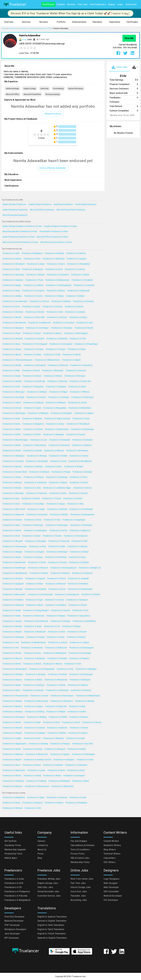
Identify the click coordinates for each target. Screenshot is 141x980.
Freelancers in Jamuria (58, 643)
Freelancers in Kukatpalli (60, 440)
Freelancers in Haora (11, 344)
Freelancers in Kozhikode (34, 381)
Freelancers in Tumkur (79, 456)
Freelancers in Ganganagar (74, 520)
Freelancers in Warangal (75, 376)
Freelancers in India (78, 798)
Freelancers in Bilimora (79, 392)
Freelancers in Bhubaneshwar (47, 360)
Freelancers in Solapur (12, 349)
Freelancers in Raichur (12, 531)
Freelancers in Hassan (92, 722)
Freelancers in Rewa (38, 547)
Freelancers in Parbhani (34, 477)
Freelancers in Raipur (78, 317)
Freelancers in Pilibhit (58, 717)
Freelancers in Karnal (58, 531)
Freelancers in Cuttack (32, 376)
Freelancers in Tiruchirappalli (35, 344)
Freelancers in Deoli (85, 760)
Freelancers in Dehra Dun (80, 381)
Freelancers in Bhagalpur (53, 435)
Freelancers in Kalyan (32, 333)
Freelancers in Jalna (32, 488)
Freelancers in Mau (75, 504)
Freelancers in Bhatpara (56, 403)
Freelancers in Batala (33, 680)
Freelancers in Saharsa (12, 680)
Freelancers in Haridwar (13, 579)
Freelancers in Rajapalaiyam (14, 744)
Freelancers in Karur (33, 520)
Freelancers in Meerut (52, 333)
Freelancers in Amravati (76, 371)
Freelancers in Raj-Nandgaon (15, 669)
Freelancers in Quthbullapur (35, 531)
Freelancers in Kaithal (12, 685)
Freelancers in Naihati (30, 499)
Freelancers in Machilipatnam (15, 573)
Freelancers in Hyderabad (53, 259)
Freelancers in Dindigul (82, 472)
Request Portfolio (53, 114)
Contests (61, 4)
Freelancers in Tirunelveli (63, 323)
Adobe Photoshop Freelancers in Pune (18, 237)
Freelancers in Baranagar (13, 493)
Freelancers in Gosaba (52, 536)
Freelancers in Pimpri (11, 333)
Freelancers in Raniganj (37, 717)
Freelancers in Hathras (78, 733)
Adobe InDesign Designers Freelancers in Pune (22, 226)
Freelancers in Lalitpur (12, 738)
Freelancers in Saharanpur (82, 397)
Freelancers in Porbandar (33, 690)
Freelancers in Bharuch (12, 658)
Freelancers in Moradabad (35, 365)
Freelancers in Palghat (56, 712)
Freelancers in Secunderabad (15, 301)
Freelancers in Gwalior (35, 312)
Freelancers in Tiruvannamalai (15, 696)
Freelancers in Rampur (74, 467)
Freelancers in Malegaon (38, 413)
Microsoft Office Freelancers (42, 210)
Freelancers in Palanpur (60, 744)
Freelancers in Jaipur (36, 264)
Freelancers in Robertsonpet (36, 701)
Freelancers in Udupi (33, 626)
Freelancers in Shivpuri (12, 632)
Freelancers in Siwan (11, 765)
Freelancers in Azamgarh (74, 776)
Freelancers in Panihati (33, 429)
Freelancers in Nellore (12, 429)
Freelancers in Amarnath (59, 541)
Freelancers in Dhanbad (12, 339)
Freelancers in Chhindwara (61, 701)
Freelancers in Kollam (12, 435)
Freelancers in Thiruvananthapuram (17, 360)
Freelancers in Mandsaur (53, 738)
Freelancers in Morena (53, 664)
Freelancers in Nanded (12, 381)
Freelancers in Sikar (77, 557)
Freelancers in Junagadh (78, 579)
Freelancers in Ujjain (32, 408)
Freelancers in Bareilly (12, 365)
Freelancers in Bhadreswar (37, 754)
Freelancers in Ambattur (82, 440)
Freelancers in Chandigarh (13, 264)
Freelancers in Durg (11, 499)
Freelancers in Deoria (71, 722)
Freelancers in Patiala (12, 451)
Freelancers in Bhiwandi (58, 365)
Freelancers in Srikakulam (76, 765)
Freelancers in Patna (11, 291)
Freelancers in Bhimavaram (56, 680)
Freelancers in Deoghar (34, 552)
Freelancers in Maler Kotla (62, 786)
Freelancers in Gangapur (64, 760)
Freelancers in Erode (11, 387)
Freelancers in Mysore (12, 355)
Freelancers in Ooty (52, 520)
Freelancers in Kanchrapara (62, 696)
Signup (111, 4)
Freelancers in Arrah (11, 536)
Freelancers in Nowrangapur (76, 333)
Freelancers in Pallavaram (56, 648)
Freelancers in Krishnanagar (81, 674)
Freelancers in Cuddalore (56, 605)
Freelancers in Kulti (58, 461)
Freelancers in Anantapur (37, 515)
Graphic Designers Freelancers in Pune (60, 226)
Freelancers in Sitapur (71, 626)
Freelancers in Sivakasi (12, 520)
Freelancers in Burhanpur (57, 552)
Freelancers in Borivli (31, 371)
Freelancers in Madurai (61, 301)
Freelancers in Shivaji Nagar (86, 344)
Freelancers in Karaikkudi (36, 589)
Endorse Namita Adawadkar (53, 168)
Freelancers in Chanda (32, 451)
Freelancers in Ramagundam (82, 515)
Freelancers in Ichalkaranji (35, 483)
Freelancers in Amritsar (52, 307)
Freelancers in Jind (11, 643)
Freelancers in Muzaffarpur (35, 445)
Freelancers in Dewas (82, 488)
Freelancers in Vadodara (13, 280)
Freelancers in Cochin (33, 296)
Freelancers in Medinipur (35, 658)
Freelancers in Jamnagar (58, 397)
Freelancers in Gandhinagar (14, 568)
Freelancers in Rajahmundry (57, 429)
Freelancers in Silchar (12, 664)
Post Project (48, 4)
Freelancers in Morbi (56, 770)
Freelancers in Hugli (34, 600)
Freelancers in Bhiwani (60, 573)
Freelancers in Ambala (57, 674)
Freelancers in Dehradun (13, 312)
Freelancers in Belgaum (32, 419)
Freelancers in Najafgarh (13, 328)
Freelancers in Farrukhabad (81, 509)
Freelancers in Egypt (36, 798)
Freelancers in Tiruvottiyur (33, 504)
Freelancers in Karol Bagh (13, 397)
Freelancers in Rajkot (80, 275)
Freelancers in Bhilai (11, 371)
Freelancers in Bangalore (32, 253)
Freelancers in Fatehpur (60, 621)
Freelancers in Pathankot (13, 605)
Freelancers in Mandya (85, 701)
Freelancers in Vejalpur (60, 754)
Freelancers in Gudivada (36, 781)
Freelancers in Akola (11, 419)
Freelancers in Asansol (36, 397)
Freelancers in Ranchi (74, 307)
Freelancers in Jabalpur (75, 312)
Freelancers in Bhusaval (55, 584)
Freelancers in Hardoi (12, 749)
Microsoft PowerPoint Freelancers (71, 210)
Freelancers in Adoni (56, 632)
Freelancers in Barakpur (36, 674)
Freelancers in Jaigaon (79, 643)
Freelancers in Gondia (75, 738)
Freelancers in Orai (11, 648)
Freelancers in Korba (11, 424)
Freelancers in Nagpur (12, 285)
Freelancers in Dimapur (12, 701)
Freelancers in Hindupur (13, 712)
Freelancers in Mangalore (33, 424)
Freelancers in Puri (80, 610)
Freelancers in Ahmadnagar (82, 429)
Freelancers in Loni (52, 626)
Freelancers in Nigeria (54, 803)
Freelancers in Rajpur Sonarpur (57, 419)
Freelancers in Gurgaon (76, 259)
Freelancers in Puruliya (33, 749)
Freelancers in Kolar (32, 738)
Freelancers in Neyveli (91, 595)
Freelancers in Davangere (61, 413)
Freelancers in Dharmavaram (37, 786)
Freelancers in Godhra (77, 712)
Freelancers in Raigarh (12, 760)
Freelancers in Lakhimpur (34, 685)
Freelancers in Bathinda (57, 509)
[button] (9, 22)
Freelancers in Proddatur (13, 600)
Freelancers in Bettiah (57, 733)
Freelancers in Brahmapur (77, 451)
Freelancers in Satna (58, 493)
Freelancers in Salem (76, 349)
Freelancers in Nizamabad (37, 461)
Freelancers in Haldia (11, 616)
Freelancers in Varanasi (57, 317)
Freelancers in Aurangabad (61, 344)
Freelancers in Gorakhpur (62, 328)
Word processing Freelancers (15, 215)
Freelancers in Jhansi (55, 424)
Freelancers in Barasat (12, 467)
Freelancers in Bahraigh (13, 589)
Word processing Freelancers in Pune (56, 242)
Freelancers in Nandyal (12, 626)
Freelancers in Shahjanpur (13, 456)
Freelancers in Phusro (56, 579)
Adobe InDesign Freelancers (14, 204)
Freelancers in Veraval (77, 632)
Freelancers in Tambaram (77, 600)
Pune (24, 39)
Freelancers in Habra (11, 690)
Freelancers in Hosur (11, 525)
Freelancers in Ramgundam (55, 408)
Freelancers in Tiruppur (56, 349)
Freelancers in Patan (76, 770)
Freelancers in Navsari (60, 610)
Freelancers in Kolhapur (37, 392)
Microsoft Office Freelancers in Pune (52, 237)
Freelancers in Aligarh (71, 360)
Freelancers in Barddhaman (80, 461)
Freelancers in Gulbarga (33, 403)
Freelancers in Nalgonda (13, 754)
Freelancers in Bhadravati (35, 632)
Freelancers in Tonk (73, 664)
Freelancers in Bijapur (58, 483)
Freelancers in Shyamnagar (14, 413)
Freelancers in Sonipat (73, 499)
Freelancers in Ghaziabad (13, 275)
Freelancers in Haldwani (78, 685)
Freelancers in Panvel (79, 728)
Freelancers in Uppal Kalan (14, 770)
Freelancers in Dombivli (34, 339)
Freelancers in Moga (32, 722)
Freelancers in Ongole (12, 610)
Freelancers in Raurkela (57, 381)
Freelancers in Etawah (78, 493)
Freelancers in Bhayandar (33, 387)
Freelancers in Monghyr (12, 552)
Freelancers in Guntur (31, 307)
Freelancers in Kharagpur (36, 541)
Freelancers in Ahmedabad (78, 264)
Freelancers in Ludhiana (34, 285)
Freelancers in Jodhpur (12, 296)
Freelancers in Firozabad (13, 461)
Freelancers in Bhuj (77, 706)
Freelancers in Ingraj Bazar (79, 616)
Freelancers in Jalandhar (84, 285)
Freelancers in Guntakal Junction (38, 760)
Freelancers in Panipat (61, 472)
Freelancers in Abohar (12, 722)
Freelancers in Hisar (53, 467)
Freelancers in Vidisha (56, 685)
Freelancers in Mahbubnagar (88, 696)
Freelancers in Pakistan (12, 808)
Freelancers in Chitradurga (57, 690)
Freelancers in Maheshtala (80, 408)
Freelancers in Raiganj (56, 616)
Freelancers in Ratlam (59, 515)
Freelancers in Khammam (33, 616)
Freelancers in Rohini (32, 355)
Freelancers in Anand (39, 696)
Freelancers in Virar (65, 669)
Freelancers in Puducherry (81, 365)
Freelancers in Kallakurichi (39, 323)
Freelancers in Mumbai (54, 253)
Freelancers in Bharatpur (33, 525)
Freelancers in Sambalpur (13, 637)
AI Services (131, 4)
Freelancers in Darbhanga (57, 477)
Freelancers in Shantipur (13, 674)
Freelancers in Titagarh (12, 733)
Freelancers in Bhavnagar (53, 371)
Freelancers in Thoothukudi (78, 424)
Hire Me (129, 38)
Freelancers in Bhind (34, 605)
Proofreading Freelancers (86, 204)
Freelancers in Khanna (12, 776)
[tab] (119, 67)
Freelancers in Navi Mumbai (14, 323)
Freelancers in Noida (11, 269)
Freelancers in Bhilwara (54, 451)
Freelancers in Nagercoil (80, 531)
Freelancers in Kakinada (39, 472)
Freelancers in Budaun (76, 637)
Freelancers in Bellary (12, 445)
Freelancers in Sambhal (79, 562)
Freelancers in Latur (38, 440)
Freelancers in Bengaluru (33, 269)
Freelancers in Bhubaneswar (57, 280)
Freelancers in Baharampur (14, 595)
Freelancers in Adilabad (53, 765)
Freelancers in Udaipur (54, 296)
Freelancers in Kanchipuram (76, 536)
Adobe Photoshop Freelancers (15, 210)
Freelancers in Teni (78, 339)
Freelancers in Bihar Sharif (14, 509)
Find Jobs (83, 4)
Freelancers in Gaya (81, 419)
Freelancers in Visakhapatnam (58, 285)
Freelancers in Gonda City (56, 706)
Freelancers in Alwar (78, 477)
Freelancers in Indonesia (57, 798)
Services (71, 4)
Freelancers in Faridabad (82, 280)
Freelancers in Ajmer (77, 387)
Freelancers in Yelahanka (13, 781)
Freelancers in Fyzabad (57, 658)
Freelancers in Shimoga (37, 456)
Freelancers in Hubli (52, 355)
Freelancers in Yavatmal (34, 728)
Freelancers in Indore (56, 264)
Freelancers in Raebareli (82, 573)
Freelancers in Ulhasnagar (14, 392)
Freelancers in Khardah (12, 728)
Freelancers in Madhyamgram (33, 643)
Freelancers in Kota (55, 312)
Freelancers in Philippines (76, 803)
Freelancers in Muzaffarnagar (15, 440)
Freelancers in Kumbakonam (36, 621)
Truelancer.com (79, 976)
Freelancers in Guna (32, 653)
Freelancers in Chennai (76, 253)
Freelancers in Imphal (31, 536)
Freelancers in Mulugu (33, 467)
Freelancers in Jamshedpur (37, 328)
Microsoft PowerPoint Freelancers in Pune (20, 242)
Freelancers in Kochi (11, 307)
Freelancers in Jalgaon (84, 413)
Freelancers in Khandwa (78, 584)
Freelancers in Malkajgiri (86, 669)
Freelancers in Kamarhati (59, 445)
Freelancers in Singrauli (35, 579)
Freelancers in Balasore (13, 786)
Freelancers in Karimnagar (57, 525)
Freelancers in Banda (32, 664)
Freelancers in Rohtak (58, 456)
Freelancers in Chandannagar (80, 589)
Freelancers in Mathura (82, 445)
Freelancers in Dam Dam (83, 744)
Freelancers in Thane (34, 280)
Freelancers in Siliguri (58, 392)
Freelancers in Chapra (12, 557)
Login (120, 4)
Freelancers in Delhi (11, 253)
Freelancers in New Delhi (34, 317)
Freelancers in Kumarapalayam (63, 568)
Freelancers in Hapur (36, 509)
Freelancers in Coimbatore (58, 275)
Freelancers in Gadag (35, 637)
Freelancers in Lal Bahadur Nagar (57, 488)
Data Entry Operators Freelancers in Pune (20, 232)
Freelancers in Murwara (38, 568)
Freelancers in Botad (32, 776)
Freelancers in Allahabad (57, 339)
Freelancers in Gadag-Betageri (36, 610)
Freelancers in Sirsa (57, 589)
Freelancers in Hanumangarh (81, 648)
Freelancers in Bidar (57, 547)
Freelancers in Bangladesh (14, 798)
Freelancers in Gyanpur (33, 557)
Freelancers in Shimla (78, 605)
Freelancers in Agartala (77, 547)
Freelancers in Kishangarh (13, 717)
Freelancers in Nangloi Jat (90, 568)
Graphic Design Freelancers (40, 204)
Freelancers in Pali (79, 541)
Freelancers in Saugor (56, 504)
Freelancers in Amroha (54, 600)
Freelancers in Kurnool (12, 408)
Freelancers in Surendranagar (40, 595)
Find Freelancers (98, 4)
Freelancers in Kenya (11, 803)
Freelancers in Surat (54, 269)
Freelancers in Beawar (79, 717)
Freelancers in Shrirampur (81, 525)
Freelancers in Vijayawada (78, 291)
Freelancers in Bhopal (35, 275)
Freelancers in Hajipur (34, 706)
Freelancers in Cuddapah (35, 733)
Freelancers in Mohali (75, 296)
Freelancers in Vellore (12, 403)
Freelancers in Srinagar (34, 349)
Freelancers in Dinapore (79, 658)
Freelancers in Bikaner (12, 317)
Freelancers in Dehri (51, 722)
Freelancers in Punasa (76, 435)
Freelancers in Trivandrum (33, 291)
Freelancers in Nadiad (79, 552)
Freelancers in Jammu (77, 403)
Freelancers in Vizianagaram (67, 595)
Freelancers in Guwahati (83, 301)
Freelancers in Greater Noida (15, 472)
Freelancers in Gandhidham (84, 621)
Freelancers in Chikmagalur (83, 754)
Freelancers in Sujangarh (13, 584)
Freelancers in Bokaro (53, 376)
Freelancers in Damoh (31, 765)
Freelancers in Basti (80, 781)
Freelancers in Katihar (39, 573)
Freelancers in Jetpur (36, 770)
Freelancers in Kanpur (56, 291)
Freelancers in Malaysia (32, 803)
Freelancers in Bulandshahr (14, 562)
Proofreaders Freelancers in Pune (54, 232)
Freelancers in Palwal (76, 749)
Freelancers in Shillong (35, 712)
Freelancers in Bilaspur (12, 483)
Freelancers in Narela (72, 355)
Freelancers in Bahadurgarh (55, 653)
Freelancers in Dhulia (32, 435)
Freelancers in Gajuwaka (36, 493)
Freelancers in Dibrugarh (55, 749)
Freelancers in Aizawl (79, 483)
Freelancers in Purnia (37, 562)
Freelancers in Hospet (57, 562)
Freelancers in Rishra (52, 776)
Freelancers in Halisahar (57, 728)
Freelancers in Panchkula (56, 557)
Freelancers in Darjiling (38, 744)
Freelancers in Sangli (11, 376)
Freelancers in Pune (32, 259)
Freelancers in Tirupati (51, 499)
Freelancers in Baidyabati (59, 781)
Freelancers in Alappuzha (13, 515)
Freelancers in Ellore (34, 584)
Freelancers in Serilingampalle (42, 669)
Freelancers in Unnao (55, 637)
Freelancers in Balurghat (80, 680)
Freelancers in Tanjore (12, 477)
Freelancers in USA (33, 808)
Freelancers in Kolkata (12, 259)
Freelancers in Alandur (12, 653)
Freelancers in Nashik (84, 328)
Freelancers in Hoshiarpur (32, 648)
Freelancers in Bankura (12, 706)
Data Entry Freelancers (63, 204)
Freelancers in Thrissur (39, 301)
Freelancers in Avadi (11, 504)
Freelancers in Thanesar (81, 690)
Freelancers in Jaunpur (12, 621)
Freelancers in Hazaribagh (80, 653)
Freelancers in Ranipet (12, 488)
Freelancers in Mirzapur (13, 541)
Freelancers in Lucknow (75, 269)
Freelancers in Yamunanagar (15, 547)
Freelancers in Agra (84, 323)
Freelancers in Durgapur (56, 387)
